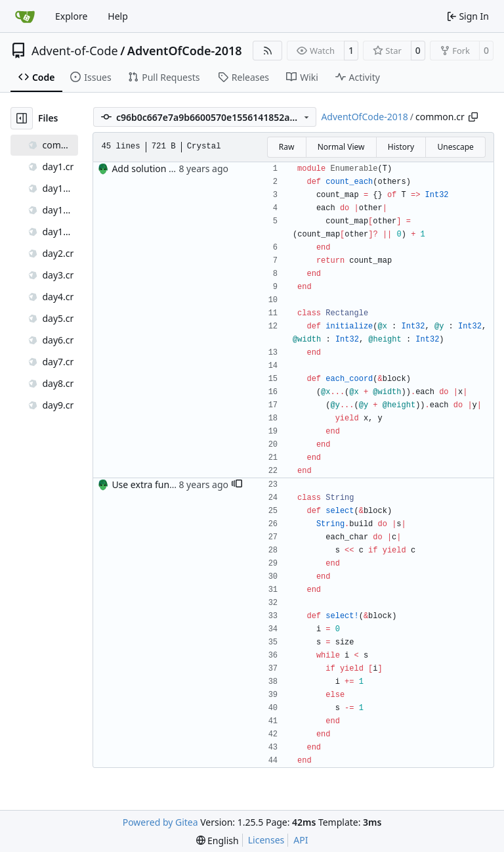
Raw (287, 147)
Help (118, 16)
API (301, 840)
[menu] (218, 841)
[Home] (25, 16)
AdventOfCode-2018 (185, 51)
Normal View (341, 147)
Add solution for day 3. (160, 168)
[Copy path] (473, 117)
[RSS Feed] (268, 51)
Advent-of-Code (75, 51)
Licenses (266, 840)
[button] (237, 485)
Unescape (455, 147)
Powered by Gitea (160, 822)
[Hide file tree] (22, 118)
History (401, 147)
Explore (71, 16)
